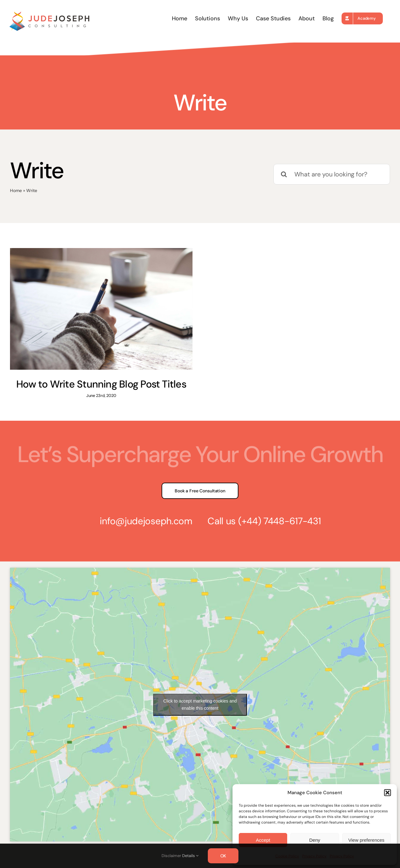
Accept (263, 840)
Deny (315, 840)
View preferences (367, 840)
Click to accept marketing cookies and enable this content (200, 705)
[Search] (284, 174)
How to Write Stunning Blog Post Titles (101, 384)
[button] (387, 793)
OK (223, 856)
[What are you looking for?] (332, 174)
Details (190, 856)
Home (16, 190)
